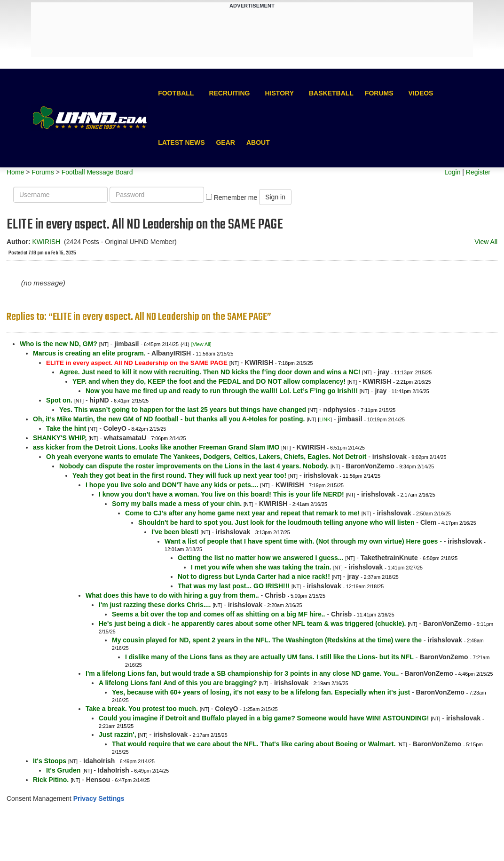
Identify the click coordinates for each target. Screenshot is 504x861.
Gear (225, 142)
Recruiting (229, 93)
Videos (421, 93)
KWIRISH (46, 242)
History (280, 93)
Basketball (331, 93)
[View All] (201, 344)
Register (478, 172)
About (258, 142)
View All (486, 242)
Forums (379, 93)
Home (15, 172)
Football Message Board (97, 172)
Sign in (275, 197)
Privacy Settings (99, 798)
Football (176, 93)
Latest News (181, 142)
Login (452, 172)
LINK (325, 419)
